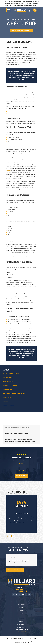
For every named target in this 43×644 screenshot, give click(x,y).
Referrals (21, 608)
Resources (21, 610)
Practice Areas (21, 605)
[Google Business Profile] (29, 595)
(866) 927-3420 (21, 590)
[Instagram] (26, 595)
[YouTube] (23, 595)
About (21, 602)
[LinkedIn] (20, 595)
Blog (21, 613)
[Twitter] (13, 595)
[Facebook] (17, 595)
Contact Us (21, 622)
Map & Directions (21, 631)
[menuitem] (21, 374)
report (9, 171)
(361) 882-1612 (21, 591)
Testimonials (21, 619)
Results (21, 616)
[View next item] (23, 470)
